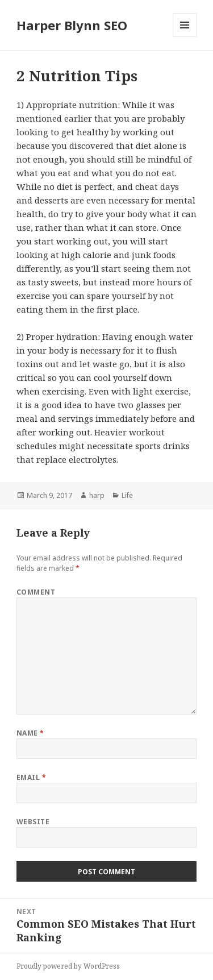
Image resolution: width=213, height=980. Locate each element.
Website (33, 822)
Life (127, 495)
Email (31, 777)
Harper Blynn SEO (72, 25)
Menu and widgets (185, 37)
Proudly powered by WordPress (68, 966)
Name (30, 733)
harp (97, 495)
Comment (36, 592)
